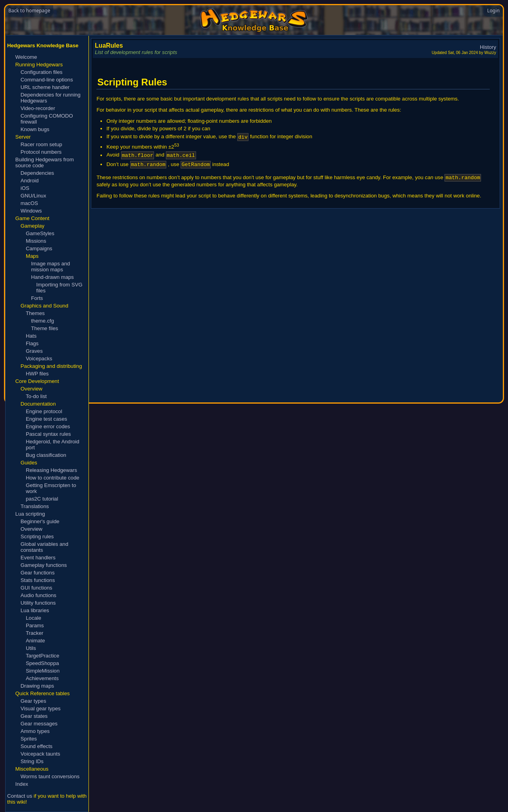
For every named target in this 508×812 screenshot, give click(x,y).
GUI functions (37, 588)
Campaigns (39, 248)
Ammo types (35, 731)
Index (22, 784)
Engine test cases (46, 419)
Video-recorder (38, 108)
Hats (31, 336)
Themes (35, 313)
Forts (37, 298)
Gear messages (39, 724)
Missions (36, 241)
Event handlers (38, 558)
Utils (31, 648)
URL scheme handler (45, 87)
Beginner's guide (40, 521)
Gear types (34, 701)
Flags (32, 343)
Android (30, 181)
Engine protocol (44, 411)
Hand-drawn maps (52, 277)
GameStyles (40, 233)
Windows (31, 211)
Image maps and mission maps (50, 267)
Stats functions (38, 580)
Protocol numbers (41, 152)
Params (35, 625)
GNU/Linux (34, 196)
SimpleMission (43, 671)
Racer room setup (41, 144)
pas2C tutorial (42, 499)
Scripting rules (37, 536)
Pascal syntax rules (48, 434)
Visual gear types (41, 709)
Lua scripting (30, 514)
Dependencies (37, 173)
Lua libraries (35, 610)
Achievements (42, 678)
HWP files (37, 374)
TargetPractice (42, 656)
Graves (34, 351)
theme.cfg (42, 321)
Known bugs (35, 129)
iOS (25, 188)
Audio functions (38, 595)
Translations (35, 506)
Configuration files (42, 72)
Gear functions (38, 573)
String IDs (32, 761)
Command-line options (47, 80)
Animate (35, 641)
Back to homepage (29, 11)
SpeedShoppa (42, 663)
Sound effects (37, 746)
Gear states (34, 716)
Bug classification (46, 455)
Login (494, 11)
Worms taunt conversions (50, 776)
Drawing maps (37, 686)
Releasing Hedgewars (51, 470)
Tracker (35, 633)
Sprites (29, 739)
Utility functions (38, 603)
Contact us (20, 796)
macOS (29, 203)
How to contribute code (53, 478)
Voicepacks (39, 359)
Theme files (44, 328)
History (488, 47)
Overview (32, 529)
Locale (34, 618)
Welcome (26, 57)
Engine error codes (48, 426)
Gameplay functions (44, 565)
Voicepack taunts (40, 754)
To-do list (36, 396)
